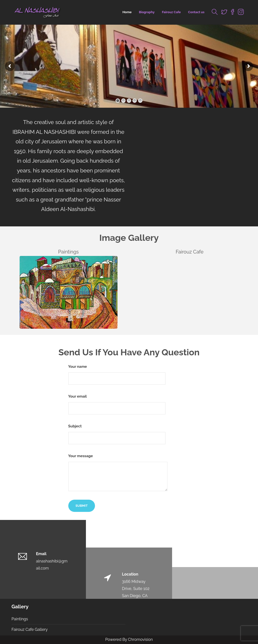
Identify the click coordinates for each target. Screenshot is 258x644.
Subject (117, 434)
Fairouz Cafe (171, 12)
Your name (117, 375)
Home (127, 12)
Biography (147, 12)
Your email (117, 404)
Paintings (20, 619)
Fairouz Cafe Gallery (30, 629)
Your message (118, 472)
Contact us (196, 12)
